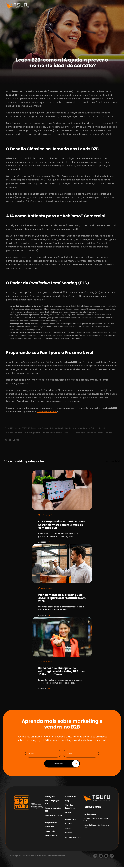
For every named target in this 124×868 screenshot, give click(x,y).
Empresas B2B (51, 837)
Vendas (109, 433)
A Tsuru (68, 825)
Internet (101, 428)
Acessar (44, 542)
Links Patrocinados (13, 433)
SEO (72, 433)
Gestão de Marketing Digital (55, 428)
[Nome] (43, 755)
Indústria (92, 428)
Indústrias (49, 828)
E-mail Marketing (13, 428)
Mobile (60, 433)
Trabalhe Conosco (73, 839)
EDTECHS (26, 428)
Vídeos (68, 814)
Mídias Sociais (49, 433)
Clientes (69, 834)
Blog (67, 802)
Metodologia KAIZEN (54, 817)
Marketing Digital (32, 433)
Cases (68, 830)
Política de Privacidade (57, 857)
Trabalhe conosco (96, 433)
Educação (36, 428)
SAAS (67, 433)
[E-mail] (81, 755)
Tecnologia (80, 433)
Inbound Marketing (78, 428)
